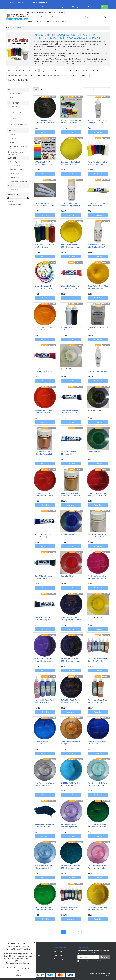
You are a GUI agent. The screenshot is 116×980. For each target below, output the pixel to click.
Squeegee (57, 17)
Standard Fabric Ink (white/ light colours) (23, 71)
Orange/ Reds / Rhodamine (18, 147)
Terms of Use (58, 955)
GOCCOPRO (32, 17)
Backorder (45, 836)
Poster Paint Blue (67, 534)
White (13, 138)
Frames (66, 17)
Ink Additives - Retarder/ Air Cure (20, 75)
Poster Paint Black (94, 410)
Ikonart (51, 12)
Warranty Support (36, 955)
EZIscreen (42, 12)
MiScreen (61, 12)
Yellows (13, 142)
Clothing (47, 21)
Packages (31, 12)
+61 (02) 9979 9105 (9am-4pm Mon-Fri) (37, 2)
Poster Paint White (68, 369)
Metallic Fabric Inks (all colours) (87, 71)
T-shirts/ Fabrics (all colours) (18, 120)
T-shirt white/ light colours (17, 108)
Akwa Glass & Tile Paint (79, 75)
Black (12, 134)
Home (45, 7)
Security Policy (59, 951)
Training (61, 7)
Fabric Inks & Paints (17, 170)
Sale (63, 21)
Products (52, 7)
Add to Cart (45, 132)
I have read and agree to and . (93, 962)
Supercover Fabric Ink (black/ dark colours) (56, 71)
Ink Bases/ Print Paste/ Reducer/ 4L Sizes (51, 75)
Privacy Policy (58, 959)
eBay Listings (15, 162)
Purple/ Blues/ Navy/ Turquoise (16, 153)
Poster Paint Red (67, 576)
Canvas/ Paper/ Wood (18, 125)
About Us (33, 951)
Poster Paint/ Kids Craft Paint (19, 80)
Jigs (39, 21)
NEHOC (13, 97)
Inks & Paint (45, 17)
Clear (20, 204)
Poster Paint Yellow (95, 617)
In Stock (14, 189)
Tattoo (56, 21)
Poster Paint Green (95, 452)
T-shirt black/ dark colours (17, 114)
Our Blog (33, 959)
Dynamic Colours (17, 94)
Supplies (31, 21)
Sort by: (77, 89)
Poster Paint (14, 174)
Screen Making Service (75, 7)
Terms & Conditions (98, 961)
